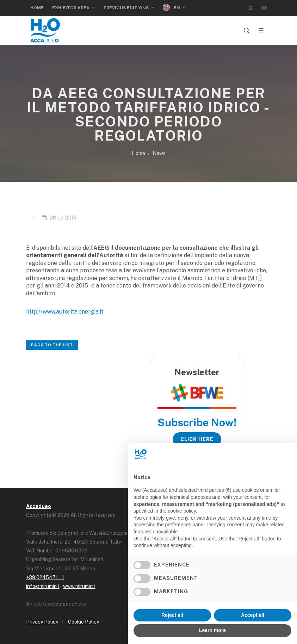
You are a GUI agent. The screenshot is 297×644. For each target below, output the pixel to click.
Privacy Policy (42, 622)
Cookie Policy (83, 622)
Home (37, 8)
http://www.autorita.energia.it (65, 312)
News (159, 153)
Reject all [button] (172, 615)
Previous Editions (129, 8)
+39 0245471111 (45, 577)
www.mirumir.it (79, 586)
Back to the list (52, 345)
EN (174, 8)
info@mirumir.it (43, 586)
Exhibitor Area (74, 8)
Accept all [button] (253, 615)
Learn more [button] (212, 630)
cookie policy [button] (182, 511)
